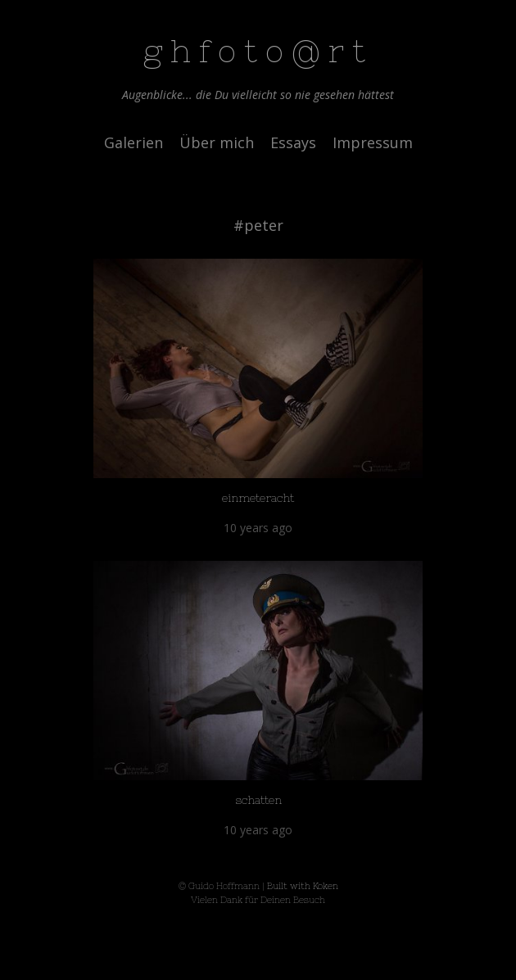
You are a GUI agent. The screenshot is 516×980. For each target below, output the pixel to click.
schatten (258, 800)
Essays (293, 142)
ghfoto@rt (258, 51)
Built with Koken (303, 886)
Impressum (373, 142)
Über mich (217, 142)
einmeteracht (258, 498)
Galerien (134, 142)
